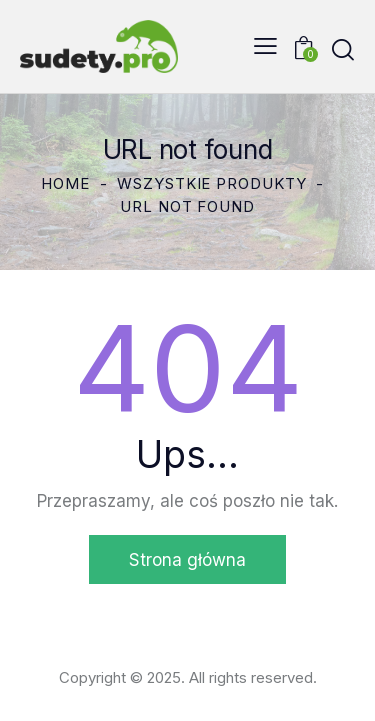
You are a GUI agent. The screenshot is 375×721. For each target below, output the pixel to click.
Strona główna (187, 560)
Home (65, 183)
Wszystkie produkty (211, 183)
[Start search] (343, 49)
